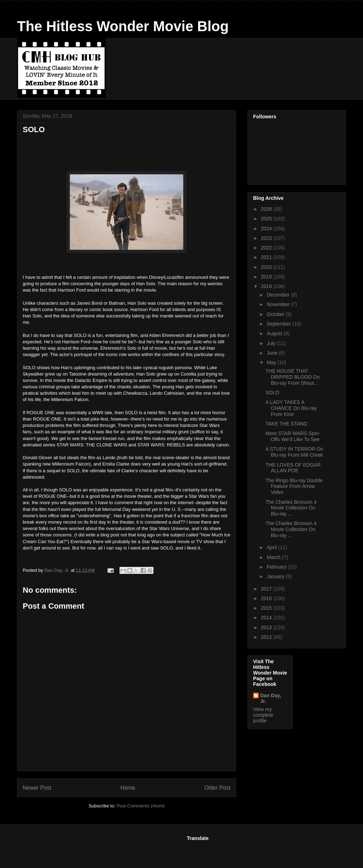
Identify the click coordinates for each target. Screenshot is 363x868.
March (274, 557)
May (272, 362)
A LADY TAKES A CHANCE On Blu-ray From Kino (291, 408)
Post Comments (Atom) (141, 806)
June (273, 353)
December (279, 295)
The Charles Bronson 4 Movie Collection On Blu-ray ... (291, 508)
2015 (267, 608)
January (276, 576)
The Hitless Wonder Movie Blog (123, 26)
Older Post (217, 788)
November (279, 304)
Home (128, 788)
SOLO (272, 393)
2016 (267, 598)
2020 (267, 267)
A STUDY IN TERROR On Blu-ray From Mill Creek (294, 452)
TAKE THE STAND (286, 424)
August (275, 333)
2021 (267, 257)
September (279, 324)
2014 (267, 618)
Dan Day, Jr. (271, 698)
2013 (267, 627)
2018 (267, 286)
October (276, 314)
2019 (267, 277)
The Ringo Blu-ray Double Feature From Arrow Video (294, 486)
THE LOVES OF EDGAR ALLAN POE (293, 468)
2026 (267, 209)
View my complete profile (263, 715)
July (272, 343)
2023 (267, 238)
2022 (267, 248)
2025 (267, 219)
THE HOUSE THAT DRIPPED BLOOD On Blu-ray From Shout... (293, 377)
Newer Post (37, 788)
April (272, 547)
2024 (267, 229)
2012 (267, 637)
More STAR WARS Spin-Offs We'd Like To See (293, 436)
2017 (267, 589)
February (277, 567)
